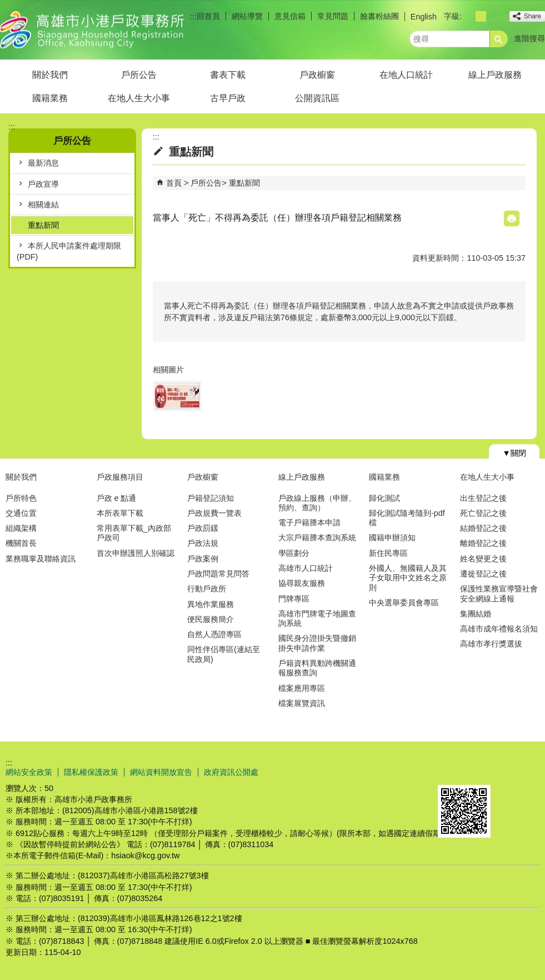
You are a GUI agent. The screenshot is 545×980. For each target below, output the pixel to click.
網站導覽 (247, 16)
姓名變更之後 (483, 559)
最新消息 (43, 163)
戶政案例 (203, 559)
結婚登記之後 (483, 528)
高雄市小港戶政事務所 (94, 30)
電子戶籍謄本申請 (309, 523)
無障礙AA (505, 772)
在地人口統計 (406, 75)
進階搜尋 (529, 38)
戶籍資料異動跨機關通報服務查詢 (317, 668)
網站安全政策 (29, 772)
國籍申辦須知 (392, 538)
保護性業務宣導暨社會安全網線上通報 (499, 593)
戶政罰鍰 (203, 528)
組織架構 (21, 528)
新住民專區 (388, 553)
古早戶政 (228, 98)
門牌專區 (294, 599)
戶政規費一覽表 (214, 513)
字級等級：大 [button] (493, 16)
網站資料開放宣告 (161, 772)
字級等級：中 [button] (481, 16)
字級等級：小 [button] (469, 16)
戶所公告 (139, 75)
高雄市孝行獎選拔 (491, 644)
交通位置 (21, 513)
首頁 (174, 183)
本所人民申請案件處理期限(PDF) (69, 251)
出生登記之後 (483, 498)
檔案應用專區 (302, 688)
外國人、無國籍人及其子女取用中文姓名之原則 (408, 578)
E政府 (450, 771)
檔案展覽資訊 (302, 703)
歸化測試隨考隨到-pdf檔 (407, 518)
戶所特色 (21, 498)
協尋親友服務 (302, 583)
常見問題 (333, 16)
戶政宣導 (43, 184)
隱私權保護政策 (91, 772)
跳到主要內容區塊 (6, 6)
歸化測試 (384, 498)
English (424, 17)
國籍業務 (50, 98)
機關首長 (21, 543)
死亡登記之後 (483, 513)
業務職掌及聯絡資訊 (41, 559)
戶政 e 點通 (117, 498)
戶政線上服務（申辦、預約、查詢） (317, 503)
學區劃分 (294, 553)
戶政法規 (203, 543)
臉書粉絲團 (379, 16)
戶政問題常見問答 (218, 574)
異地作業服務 (211, 604)
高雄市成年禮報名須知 (499, 629)
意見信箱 (290, 16)
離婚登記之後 (483, 543)
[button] (499, 39)
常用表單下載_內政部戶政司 (134, 533)
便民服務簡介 (211, 619)
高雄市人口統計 (306, 568)
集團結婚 (476, 614)
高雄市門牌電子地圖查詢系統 (317, 618)
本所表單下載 (120, 513)
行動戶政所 (207, 589)
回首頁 (208, 16)
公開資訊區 (317, 98)
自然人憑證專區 (214, 634)
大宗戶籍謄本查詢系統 (317, 538)
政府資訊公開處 (231, 772)
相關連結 (43, 205)
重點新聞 (43, 225)
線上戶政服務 (495, 75)
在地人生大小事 (139, 98)
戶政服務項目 (120, 477)
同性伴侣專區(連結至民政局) (224, 654)
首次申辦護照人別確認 (136, 553)
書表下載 (228, 75)
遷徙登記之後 (483, 574)
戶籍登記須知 (211, 498)
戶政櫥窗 (317, 75)
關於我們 (50, 75)
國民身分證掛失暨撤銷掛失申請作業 (317, 643)
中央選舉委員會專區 (404, 603)
